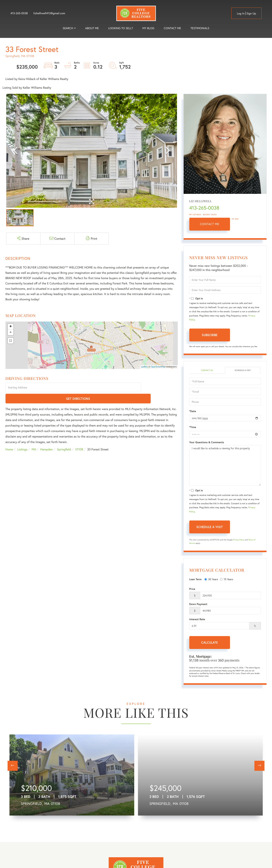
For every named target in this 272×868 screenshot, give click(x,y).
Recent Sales (210, 215)
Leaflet (144, 367)
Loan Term (195, 580)
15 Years (227, 580)
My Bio (235, 219)
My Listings (195, 215)
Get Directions (160, 388)
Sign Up (251, 13)
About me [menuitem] (92, 28)
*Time (193, 427)
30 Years (211, 580)
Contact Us (207, 371)
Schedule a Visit (243, 371)
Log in (241, 13)
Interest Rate (197, 620)
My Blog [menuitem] (148, 28)
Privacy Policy (239, 540)
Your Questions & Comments (207, 443)
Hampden (47, 439)
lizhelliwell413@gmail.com (49, 13)
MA (34, 439)
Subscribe (210, 335)
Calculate (210, 643)
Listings (22, 439)
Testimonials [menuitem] (200, 28)
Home (9, 439)
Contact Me (210, 224)
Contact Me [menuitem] (172, 28)
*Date (193, 412)
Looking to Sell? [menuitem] (121, 28)
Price (192, 589)
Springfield (64, 439)
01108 (79, 439)
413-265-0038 (19, 13)
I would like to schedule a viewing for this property (225, 466)
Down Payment (198, 605)
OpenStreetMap (158, 367)
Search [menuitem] (68, 28)
